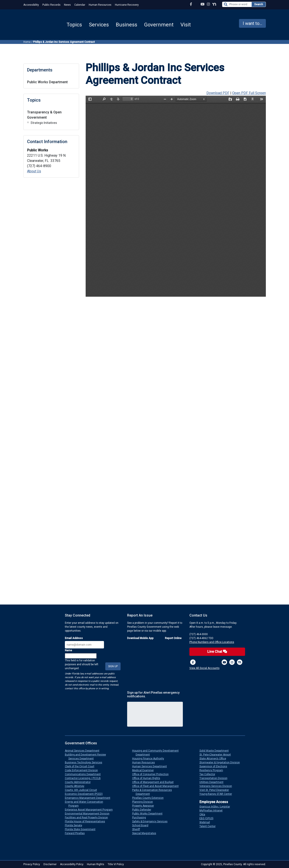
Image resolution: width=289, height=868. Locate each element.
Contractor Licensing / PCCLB (85, 778)
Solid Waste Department (216, 751)
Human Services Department (151, 766)
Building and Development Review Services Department (87, 757)
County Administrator (80, 782)
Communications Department (85, 774)
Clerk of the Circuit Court (81, 766)
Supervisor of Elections (215, 766)
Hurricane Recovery (127, 5)
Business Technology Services (85, 762)
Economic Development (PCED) (86, 794)
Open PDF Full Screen (249, 93)
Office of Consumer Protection (152, 774)
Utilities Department (213, 782)
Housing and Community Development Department (157, 753)
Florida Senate (75, 825)
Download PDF (218, 93)
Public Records (51, 5)
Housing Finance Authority (150, 759)
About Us (34, 171)
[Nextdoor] (240, 662)
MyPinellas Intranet (213, 811)
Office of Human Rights (148, 778)
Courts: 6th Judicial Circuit (83, 790)
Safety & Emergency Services (152, 821)
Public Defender (143, 810)
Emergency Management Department (89, 798)
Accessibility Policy (72, 864)
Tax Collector (209, 774)
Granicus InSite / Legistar (216, 807)
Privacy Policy (32, 864)
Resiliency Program (213, 770)
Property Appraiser (145, 806)
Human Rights (96, 864)
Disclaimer (50, 864)
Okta (204, 814)
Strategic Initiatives (44, 123)
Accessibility (31, 5)
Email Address (74, 638)
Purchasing (141, 818)
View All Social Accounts (204, 668)
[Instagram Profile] (208, 4)
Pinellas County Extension (150, 798)
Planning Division (144, 802)
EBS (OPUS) (208, 818)
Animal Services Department (84, 751)
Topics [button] (74, 25)
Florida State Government (82, 829)
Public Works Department (47, 82)
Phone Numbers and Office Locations (212, 642)
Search (259, 4)
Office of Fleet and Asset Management (157, 786)
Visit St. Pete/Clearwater (216, 790)
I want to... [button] (252, 23)
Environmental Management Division (89, 814)
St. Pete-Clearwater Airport (217, 755)
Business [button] (126, 25)
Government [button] (159, 25)
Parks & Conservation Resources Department (154, 792)
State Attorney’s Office (215, 759)
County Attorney (76, 786)
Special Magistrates (146, 833)
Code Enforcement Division (83, 770)
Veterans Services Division (217, 786)
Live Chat (217, 652)
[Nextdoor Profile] (214, 4)
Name (68, 650)
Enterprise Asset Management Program (91, 810)
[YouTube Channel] (202, 4)
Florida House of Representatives (87, 821)
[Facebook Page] (191, 4)
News (67, 5)
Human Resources (100, 5)
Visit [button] (186, 25)
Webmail (206, 822)
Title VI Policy (116, 864)
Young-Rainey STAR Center (217, 794)
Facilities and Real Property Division (88, 818)
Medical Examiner (145, 770)
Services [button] (99, 25)
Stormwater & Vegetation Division (221, 762)
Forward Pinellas (77, 833)
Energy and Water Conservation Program (86, 804)
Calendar (80, 5)
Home (27, 42)
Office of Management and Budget (155, 782)
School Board (142, 825)
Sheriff (138, 829)
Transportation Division (215, 778)
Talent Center (209, 826)
